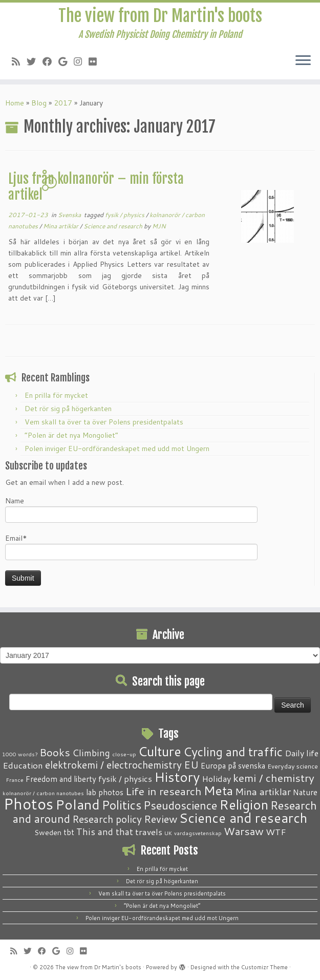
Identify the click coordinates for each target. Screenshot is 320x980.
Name (131, 509)
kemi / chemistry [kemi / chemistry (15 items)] (274, 778)
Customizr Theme (264, 967)
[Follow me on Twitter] (35, 61)
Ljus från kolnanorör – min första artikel (96, 187)
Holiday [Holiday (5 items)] (216, 779)
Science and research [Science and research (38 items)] (243, 818)
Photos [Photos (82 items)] (28, 804)
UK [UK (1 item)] (168, 833)
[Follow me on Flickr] (96, 61)
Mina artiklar (61, 226)
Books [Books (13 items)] (55, 752)
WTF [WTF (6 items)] (276, 832)
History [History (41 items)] (177, 777)
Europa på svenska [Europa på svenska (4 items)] (233, 765)
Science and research (114, 226)
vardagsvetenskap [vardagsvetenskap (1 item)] (198, 833)
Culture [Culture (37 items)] (160, 751)
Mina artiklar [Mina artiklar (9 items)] (263, 792)
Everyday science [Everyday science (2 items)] (293, 766)
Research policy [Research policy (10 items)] (107, 819)
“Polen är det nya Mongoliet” (71, 435)
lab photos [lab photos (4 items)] (105, 792)
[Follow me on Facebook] (50, 61)
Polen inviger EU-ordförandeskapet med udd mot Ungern (117, 449)
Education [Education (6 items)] (23, 765)
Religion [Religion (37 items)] (244, 804)
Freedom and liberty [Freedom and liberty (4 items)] (61, 779)
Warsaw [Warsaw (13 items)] (244, 831)
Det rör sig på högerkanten (68, 409)
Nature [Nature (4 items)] (305, 792)
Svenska (70, 215)
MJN (159, 226)
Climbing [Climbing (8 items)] (91, 753)
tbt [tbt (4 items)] (69, 832)
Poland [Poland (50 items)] (78, 804)
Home (15, 103)
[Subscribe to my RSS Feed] (19, 61)
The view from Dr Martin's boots (160, 16)
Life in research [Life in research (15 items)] (164, 791)
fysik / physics (125, 215)
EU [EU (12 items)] (191, 764)
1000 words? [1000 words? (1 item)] (20, 754)
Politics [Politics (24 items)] (122, 805)
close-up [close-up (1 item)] (124, 754)
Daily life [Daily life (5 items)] (302, 753)
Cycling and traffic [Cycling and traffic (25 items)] (233, 752)
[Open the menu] (303, 61)
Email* (131, 547)
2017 (63, 103)
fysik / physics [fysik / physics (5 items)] (125, 779)
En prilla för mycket (56, 395)
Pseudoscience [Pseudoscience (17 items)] (180, 805)
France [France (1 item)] (15, 780)
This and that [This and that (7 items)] (105, 832)
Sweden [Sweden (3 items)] (48, 833)
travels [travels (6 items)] (149, 832)
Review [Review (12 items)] (161, 819)
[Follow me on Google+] (66, 61)
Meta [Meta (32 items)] (218, 790)
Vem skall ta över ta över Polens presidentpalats (104, 422)
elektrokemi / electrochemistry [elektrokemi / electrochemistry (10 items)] (113, 765)
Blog (39, 103)
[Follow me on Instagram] (81, 61)
